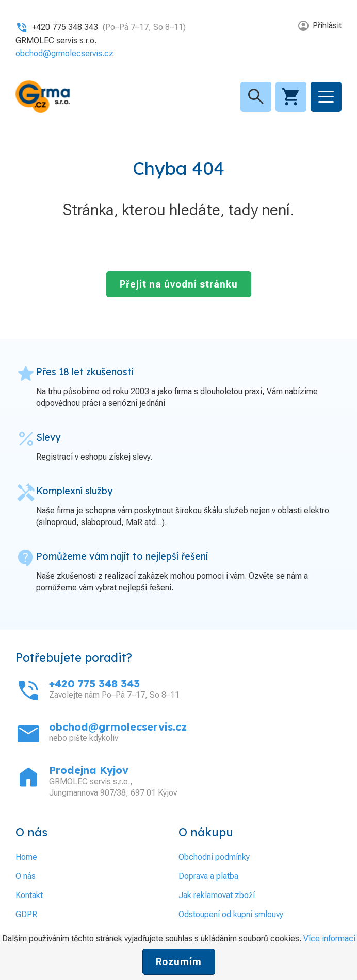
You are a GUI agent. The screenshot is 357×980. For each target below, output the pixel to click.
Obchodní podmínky (214, 857)
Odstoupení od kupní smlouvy (231, 914)
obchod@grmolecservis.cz (64, 53)
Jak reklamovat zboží (217, 895)
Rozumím (179, 962)
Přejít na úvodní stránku (179, 284)
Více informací (329, 939)
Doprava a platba (208, 876)
